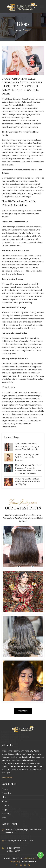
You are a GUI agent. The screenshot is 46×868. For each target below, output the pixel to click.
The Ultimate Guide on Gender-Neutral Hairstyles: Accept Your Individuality (27, 447)
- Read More (7, 778)
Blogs (5, 810)
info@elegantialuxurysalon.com (19, 840)
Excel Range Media (29, 861)
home (19, 30)
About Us (6, 793)
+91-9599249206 (13, 851)
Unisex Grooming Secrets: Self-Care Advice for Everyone (27, 457)
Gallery (5, 806)
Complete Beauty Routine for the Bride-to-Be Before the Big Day (27, 482)
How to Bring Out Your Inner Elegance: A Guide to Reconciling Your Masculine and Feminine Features (28, 470)
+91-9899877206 (13, 848)
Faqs (4, 818)
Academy (6, 814)
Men (4, 798)
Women (5, 802)
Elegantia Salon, (9, 396)
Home (5, 789)
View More (23, 711)
